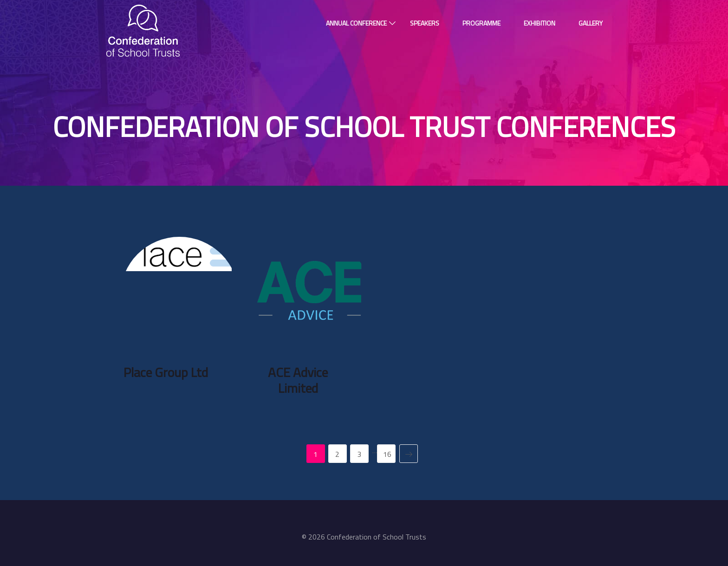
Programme (481, 23)
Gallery (591, 23)
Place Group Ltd (166, 372)
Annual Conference (356, 23)
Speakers (425, 23)
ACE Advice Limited (298, 380)
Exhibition (539, 23)
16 (387, 454)
